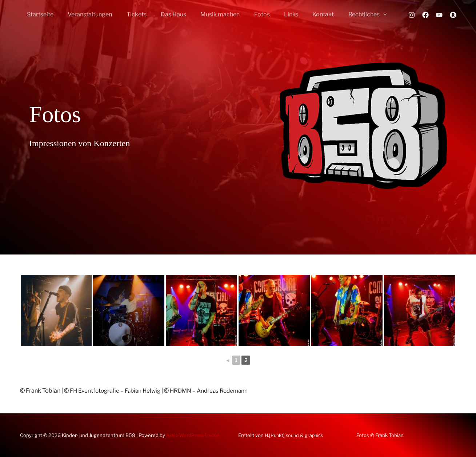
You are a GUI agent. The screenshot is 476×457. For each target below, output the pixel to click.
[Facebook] (425, 15)
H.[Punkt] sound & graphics (295, 435)
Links (274, 14)
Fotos (247, 14)
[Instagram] (412, 15)
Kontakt (303, 14)
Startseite (39, 14)
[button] (361, 15)
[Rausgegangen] (453, 15)
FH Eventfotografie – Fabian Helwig (118, 391)
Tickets (130, 14)
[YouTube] (439, 15)
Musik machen (208, 14)
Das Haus (164, 14)
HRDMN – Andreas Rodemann (216, 391)
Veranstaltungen (86, 14)
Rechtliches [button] (345, 15)
